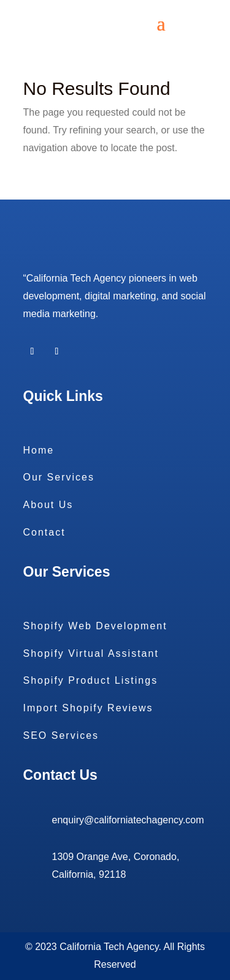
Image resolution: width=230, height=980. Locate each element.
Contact (44, 532)
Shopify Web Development (95, 626)
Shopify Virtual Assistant (91, 653)
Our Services (59, 477)
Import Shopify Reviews (88, 708)
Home (39, 450)
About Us (48, 505)
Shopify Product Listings (91, 680)
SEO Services (61, 735)
